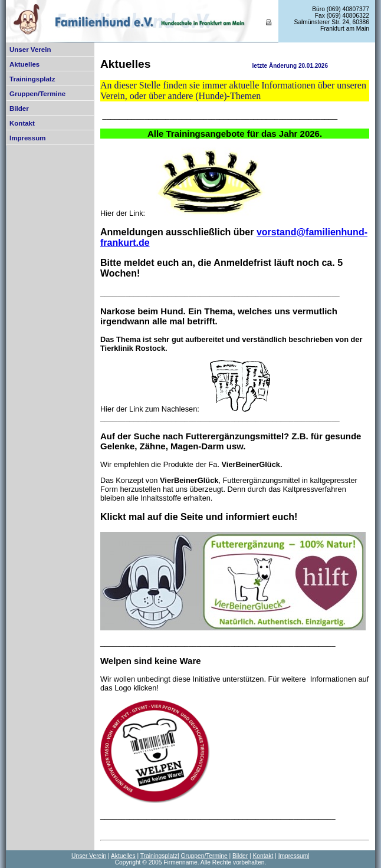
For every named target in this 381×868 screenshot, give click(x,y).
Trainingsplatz (32, 79)
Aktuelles (24, 64)
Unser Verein (30, 50)
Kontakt (22, 123)
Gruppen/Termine (37, 94)
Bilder (19, 108)
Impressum (27, 138)
